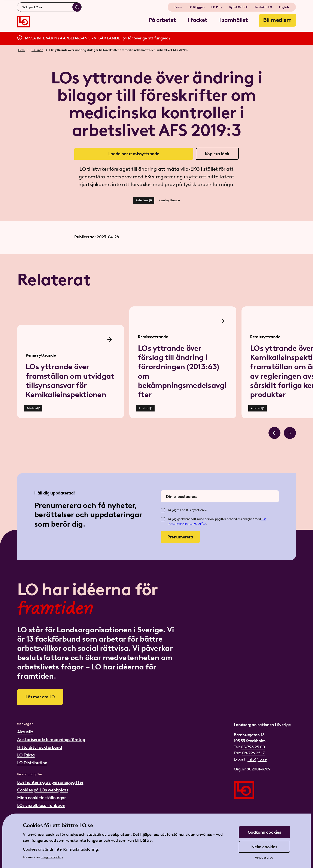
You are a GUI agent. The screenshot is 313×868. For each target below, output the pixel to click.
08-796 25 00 (253, 747)
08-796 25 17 (253, 753)
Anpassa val (265, 857)
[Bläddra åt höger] (290, 433)
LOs (264, 519)
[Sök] (77, 7)
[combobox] (49, 7)
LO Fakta (37, 50)
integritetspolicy (52, 857)
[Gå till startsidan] (24, 22)
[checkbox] (163, 510)
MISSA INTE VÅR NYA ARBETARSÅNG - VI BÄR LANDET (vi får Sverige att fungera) (97, 38)
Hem (21, 50)
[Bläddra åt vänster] (274, 433)
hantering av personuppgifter (187, 524)
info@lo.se (257, 759)
